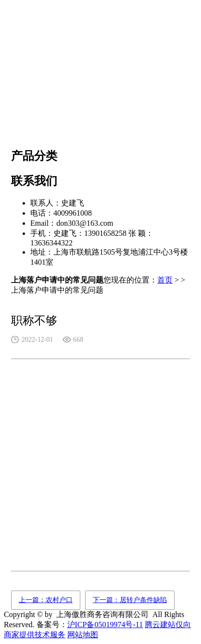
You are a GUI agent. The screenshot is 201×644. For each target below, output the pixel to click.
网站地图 (83, 635)
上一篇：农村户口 (46, 600)
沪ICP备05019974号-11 (105, 625)
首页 (165, 280)
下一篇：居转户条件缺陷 (130, 600)
